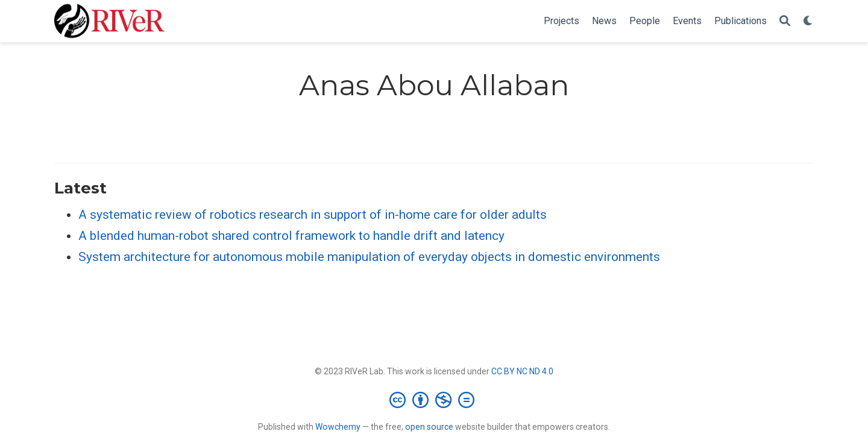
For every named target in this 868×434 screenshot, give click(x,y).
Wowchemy (338, 427)
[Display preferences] (808, 21)
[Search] (785, 21)
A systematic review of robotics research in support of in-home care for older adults (313, 215)
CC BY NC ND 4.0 (522, 371)
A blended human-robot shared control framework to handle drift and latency (291, 236)
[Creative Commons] (434, 400)
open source (429, 427)
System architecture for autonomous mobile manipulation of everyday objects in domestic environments (369, 257)
